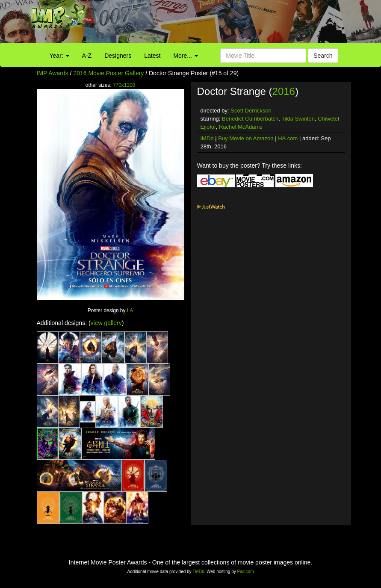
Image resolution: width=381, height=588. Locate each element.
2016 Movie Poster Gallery (108, 73)
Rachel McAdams (241, 127)
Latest (152, 56)
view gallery (106, 323)
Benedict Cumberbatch (250, 119)
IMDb (207, 138)
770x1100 (124, 85)
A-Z (87, 56)
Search (323, 56)
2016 (284, 91)
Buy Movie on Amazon (246, 138)
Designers (118, 56)
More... (185, 56)
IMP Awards (53, 73)
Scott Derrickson (251, 111)
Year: (59, 56)
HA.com (288, 138)
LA (130, 310)
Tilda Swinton (298, 119)
